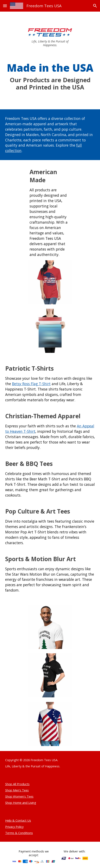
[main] (50, 43)
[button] (5, 6)
